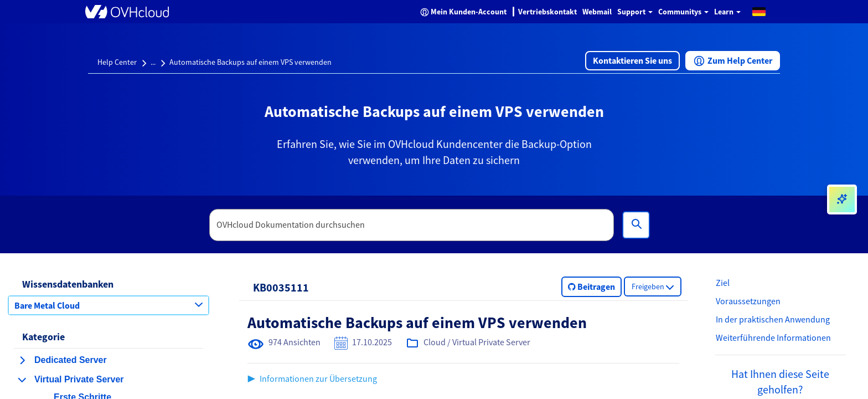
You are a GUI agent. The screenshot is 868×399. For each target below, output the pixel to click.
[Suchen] (636, 225)
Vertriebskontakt (547, 12)
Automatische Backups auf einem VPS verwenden (250, 62)
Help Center (117, 62)
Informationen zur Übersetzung (318, 378)
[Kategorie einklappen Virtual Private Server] (22, 380)
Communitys (683, 12)
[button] (759, 11)
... (153, 62)
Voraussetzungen (748, 301)
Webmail (597, 12)
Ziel (723, 283)
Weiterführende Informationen (773, 337)
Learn (727, 12)
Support (635, 12)
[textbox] (412, 225)
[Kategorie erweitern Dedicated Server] (22, 360)
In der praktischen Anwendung (773, 319)
